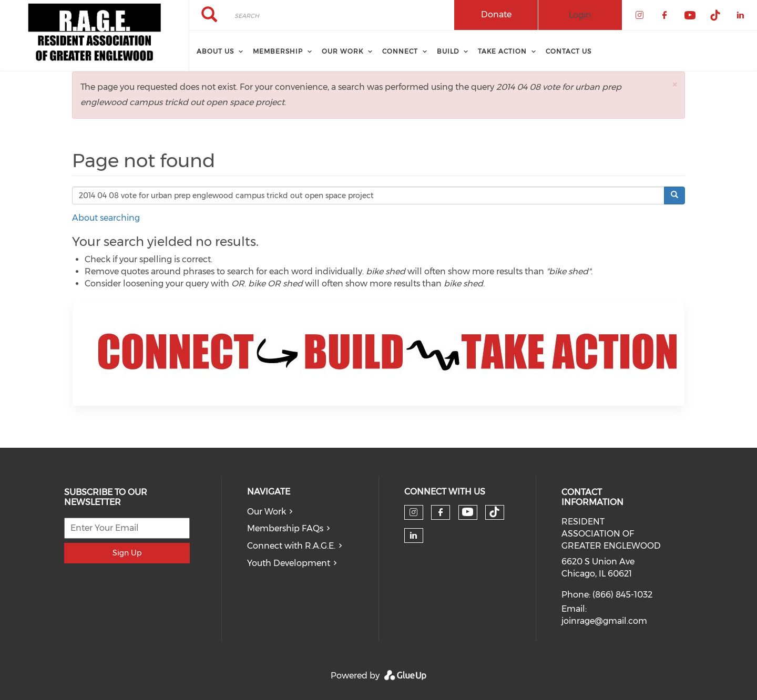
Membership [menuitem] (278, 51)
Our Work (267, 512)
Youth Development (289, 563)
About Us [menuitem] (215, 51)
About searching (106, 218)
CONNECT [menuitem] (400, 51)
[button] (674, 84)
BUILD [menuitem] (448, 51)
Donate (496, 14)
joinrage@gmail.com (604, 621)
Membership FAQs (285, 528)
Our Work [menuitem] (342, 51)
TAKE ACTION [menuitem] (502, 51)
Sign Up (127, 553)
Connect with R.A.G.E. (291, 546)
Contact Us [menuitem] (569, 51)
